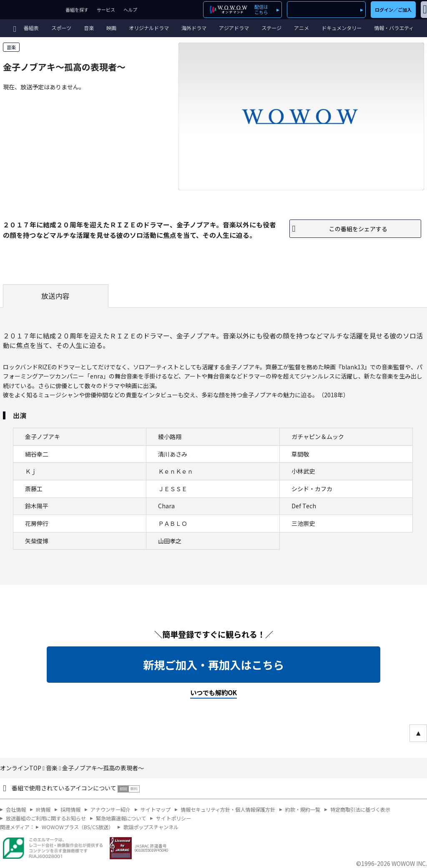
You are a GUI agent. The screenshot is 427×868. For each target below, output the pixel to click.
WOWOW (31, 10)
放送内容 (55, 296)
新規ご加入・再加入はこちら (213, 665)
